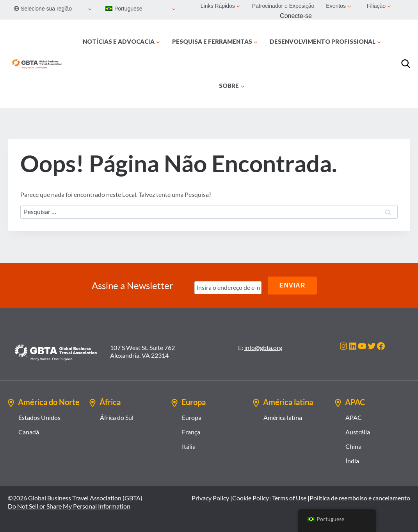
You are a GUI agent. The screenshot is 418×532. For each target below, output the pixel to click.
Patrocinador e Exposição (283, 6)
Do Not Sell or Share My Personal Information (69, 506)
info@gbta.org (263, 347)
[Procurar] (406, 64)
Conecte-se (296, 16)
